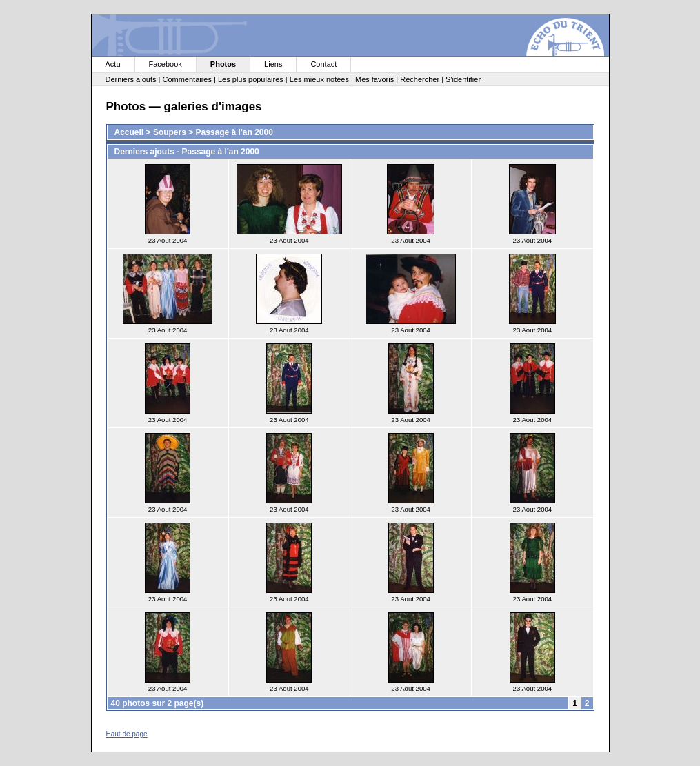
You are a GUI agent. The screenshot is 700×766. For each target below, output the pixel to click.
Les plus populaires (251, 79)
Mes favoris (374, 79)
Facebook (166, 64)
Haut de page (127, 734)
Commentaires (187, 79)
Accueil (129, 132)
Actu (113, 64)
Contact (323, 64)
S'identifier (463, 79)
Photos (223, 64)
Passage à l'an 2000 (234, 132)
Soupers (170, 132)
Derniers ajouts (131, 79)
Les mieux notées (319, 79)
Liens (273, 64)
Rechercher (420, 79)
